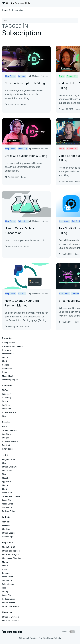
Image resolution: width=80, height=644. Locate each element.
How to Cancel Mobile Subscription (19, 231)
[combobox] (40, 21)
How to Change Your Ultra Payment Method (22, 303)
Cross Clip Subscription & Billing (26, 156)
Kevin (24, 104)
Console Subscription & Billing (25, 83)
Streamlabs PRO (69, 301)
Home (5, 10)
